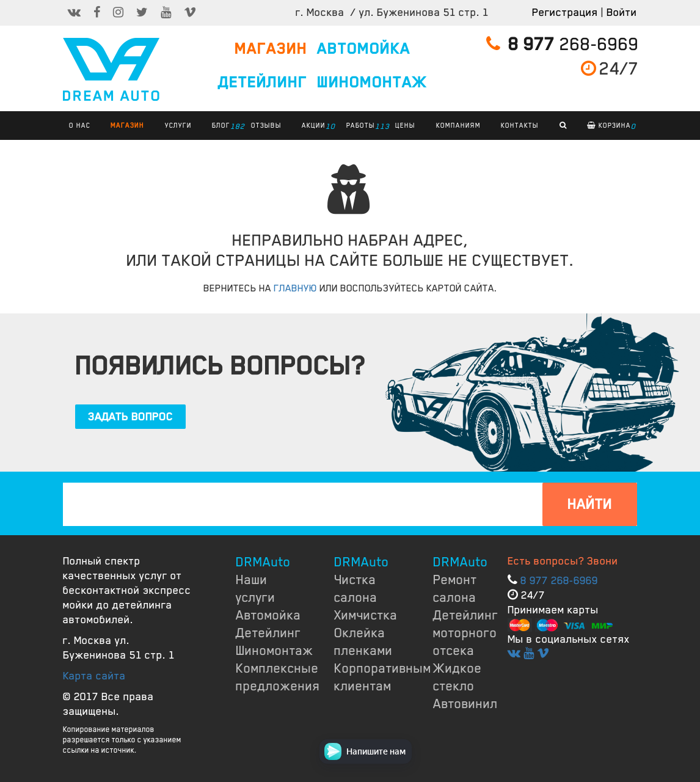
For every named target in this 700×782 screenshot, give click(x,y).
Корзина (611, 126)
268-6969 (563, 44)
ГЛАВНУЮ (295, 288)
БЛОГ (224, 126)
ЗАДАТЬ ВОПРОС (130, 417)
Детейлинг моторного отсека (466, 633)
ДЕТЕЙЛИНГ (263, 82)
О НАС (80, 125)
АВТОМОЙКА (364, 49)
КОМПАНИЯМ (458, 125)
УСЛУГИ (178, 125)
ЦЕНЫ (405, 125)
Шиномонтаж (275, 651)
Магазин (127, 125)
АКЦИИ (317, 126)
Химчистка (366, 615)
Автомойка (268, 615)
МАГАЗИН (271, 49)
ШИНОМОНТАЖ (372, 82)
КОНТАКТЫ (520, 125)
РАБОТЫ (364, 126)
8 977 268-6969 (559, 580)
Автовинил (465, 704)
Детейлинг (268, 633)
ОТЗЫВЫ (266, 125)
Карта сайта (94, 676)
